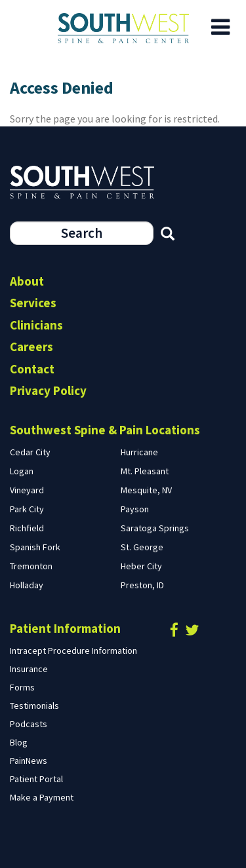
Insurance (29, 669)
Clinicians (36, 325)
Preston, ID (142, 585)
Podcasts (29, 724)
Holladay (27, 585)
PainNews (29, 761)
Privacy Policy (48, 390)
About (27, 281)
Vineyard (27, 490)
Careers (31, 347)
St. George (142, 547)
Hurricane (139, 452)
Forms (22, 687)
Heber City (141, 566)
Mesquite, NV (146, 490)
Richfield (27, 528)
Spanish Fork (35, 547)
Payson (135, 509)
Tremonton (31, 566)
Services (33, 303)
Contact (32, 369)
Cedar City (30, 452)
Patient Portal (36, 779)
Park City (27, 509)
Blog (19, 742)
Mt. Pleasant (145, 471)
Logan (22, 471)
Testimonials (34, 706)
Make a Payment (42, 797)
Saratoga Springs (155, 528)
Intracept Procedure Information (73, 651)
